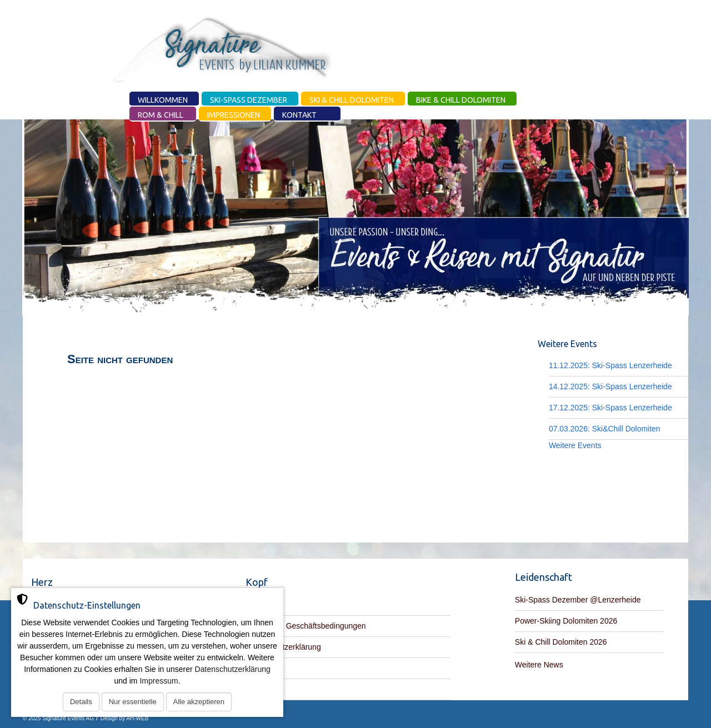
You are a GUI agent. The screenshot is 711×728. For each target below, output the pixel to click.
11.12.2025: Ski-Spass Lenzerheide (610, 365)
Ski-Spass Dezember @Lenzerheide (578, 600)
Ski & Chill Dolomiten (352, 100)
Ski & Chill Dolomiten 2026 (561, 642)
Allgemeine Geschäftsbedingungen (306, 626)
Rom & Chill (161, 115)
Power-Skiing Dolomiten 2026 (566, 621)
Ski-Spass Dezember (249, 100)
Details (81, 702)
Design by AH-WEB (125, 718)
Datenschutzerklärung (233, 669)
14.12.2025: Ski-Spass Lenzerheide (610, 386)
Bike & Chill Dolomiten (461, 100)
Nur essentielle (133, 702)
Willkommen (163, 100)
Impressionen (234, 115)
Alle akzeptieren (199, 702)
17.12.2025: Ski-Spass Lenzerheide (610, 408)
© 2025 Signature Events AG (58, 718)
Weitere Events (575, 445)
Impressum (159, 681)
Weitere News (539, 665)
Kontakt (299, 115)
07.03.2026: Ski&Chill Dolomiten (605, 429)
